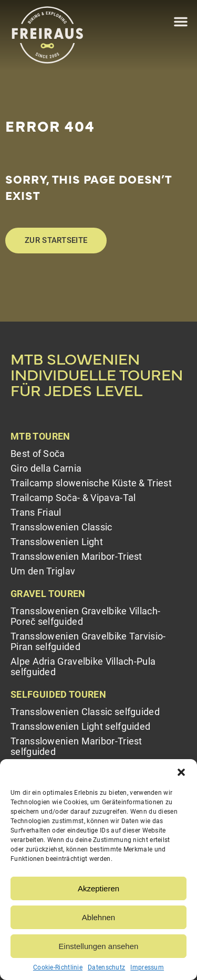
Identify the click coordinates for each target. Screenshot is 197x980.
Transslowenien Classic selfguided (85, 712)
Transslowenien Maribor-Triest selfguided (76, 746)
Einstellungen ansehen (99, 946)
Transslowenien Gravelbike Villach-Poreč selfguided (85, 616)
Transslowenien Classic (61, 527)
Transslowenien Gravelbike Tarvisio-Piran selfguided (88, 641)
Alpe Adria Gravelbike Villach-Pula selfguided (83, 667)
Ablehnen (98, 917)
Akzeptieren (98, 888)
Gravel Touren (48, 594)
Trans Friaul (36, 512)
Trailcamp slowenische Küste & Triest (91, 483)
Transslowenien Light (57, 542)
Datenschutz (106, 967)
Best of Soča (38, 454)
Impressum (147, 967)
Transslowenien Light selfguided (80, 726)
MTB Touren (40, 436)
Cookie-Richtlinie (58, 967)
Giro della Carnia (46, 468)
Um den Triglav (43, 571)
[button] (181, 772)
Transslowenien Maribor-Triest (76, 556)
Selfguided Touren (58, 694)
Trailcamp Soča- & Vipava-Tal (73, 498)
